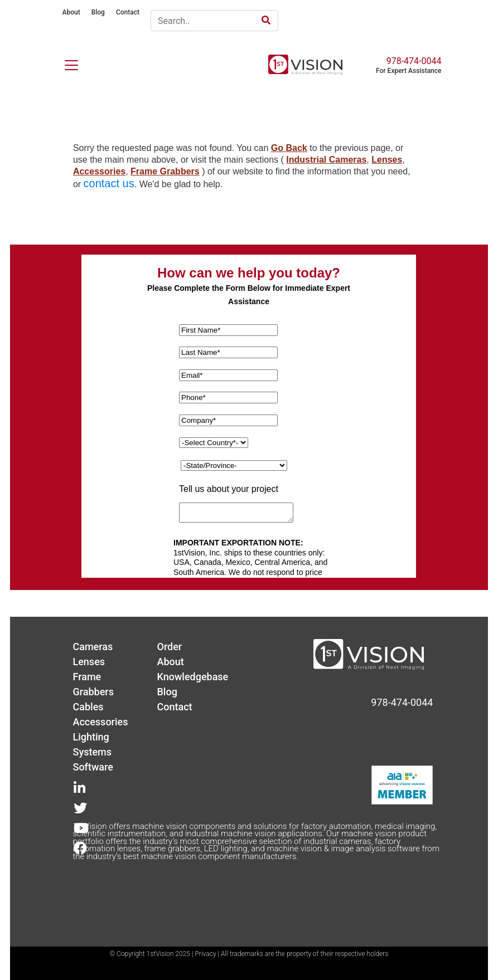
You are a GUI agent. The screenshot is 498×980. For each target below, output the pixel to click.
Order (169, 647)
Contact (128, 12)
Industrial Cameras (326, 160)
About (71, 12)
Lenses (387, 160)
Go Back (289, 148)
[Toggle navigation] (65, 63)
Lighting (91, 737)
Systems (92, 752)
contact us (109, 183)
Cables (88, 707)
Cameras (93, 647)
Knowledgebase (192, 677)
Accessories (99, 171)
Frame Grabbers (165, 171)
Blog (98, 12)
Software (93, 767)
